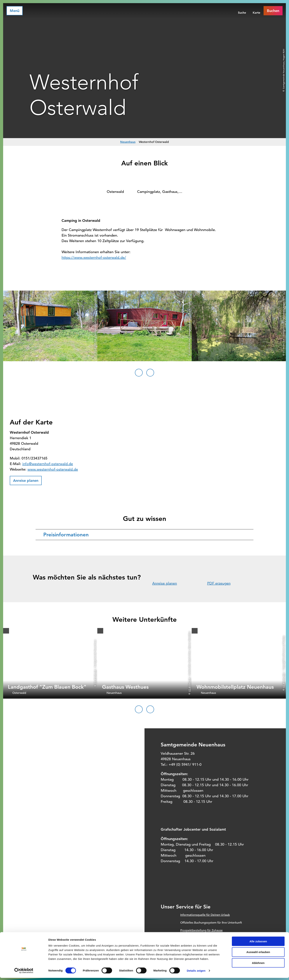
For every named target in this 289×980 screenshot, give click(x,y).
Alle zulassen (258, 943)
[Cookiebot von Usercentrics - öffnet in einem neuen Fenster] (24, 973)
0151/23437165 (34, 458)
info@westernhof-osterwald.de (48, 464)
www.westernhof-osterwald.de (53, 469)
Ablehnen (258, 965)
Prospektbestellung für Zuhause (201, 930)
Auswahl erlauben (258, 954)
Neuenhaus (128, 142)
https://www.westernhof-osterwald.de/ (94, 257)
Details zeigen (196, 973)
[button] (26, 481)
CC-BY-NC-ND (283, 680)
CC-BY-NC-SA (95, 677)
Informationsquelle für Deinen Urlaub (205, 915)
